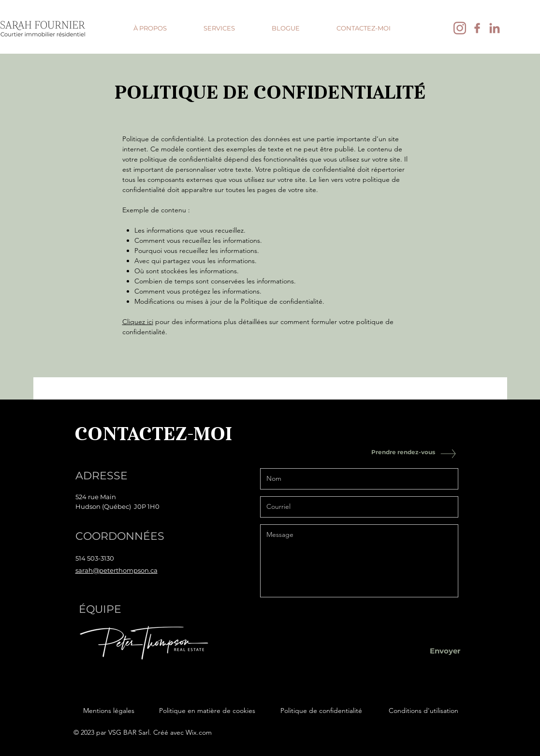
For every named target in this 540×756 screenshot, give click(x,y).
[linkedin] (495, 28)
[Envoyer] (445, 651)
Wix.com (199, 732)
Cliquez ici (138, 322)
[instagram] (460, 28)
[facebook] (477, 28)
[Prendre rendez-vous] (403, 452)
